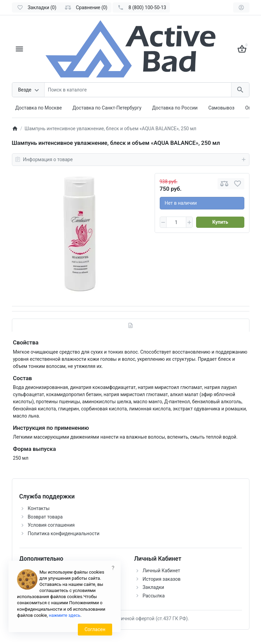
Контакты (39, 508)
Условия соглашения (51, 525)
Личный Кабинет (162, 571)
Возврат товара (45, 517)
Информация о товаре (131, 159)
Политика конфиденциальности (64, 533)
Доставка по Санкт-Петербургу (107, 108)
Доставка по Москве (39, 108)
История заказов (162, 579)
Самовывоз (221, 108)
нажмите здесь (65, 615)
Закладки (153, 587)
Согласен (95, 629)
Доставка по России (175, 108)
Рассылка (154, 596)
